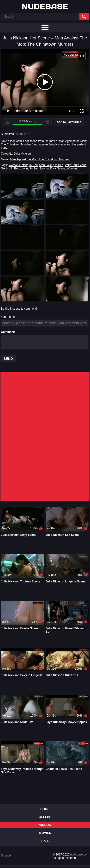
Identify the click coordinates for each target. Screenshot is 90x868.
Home (45, 809)
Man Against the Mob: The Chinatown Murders (40, 159)
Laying (44, 169)
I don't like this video (47, 122)
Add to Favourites (69, 122)
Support (6, 856)
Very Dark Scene (76, 165)
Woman (72, 169)
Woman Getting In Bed (23, 165)
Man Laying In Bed (51, 165)
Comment (8, 332)
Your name (8, 317)
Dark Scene (58, 169)
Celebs (45, 817)
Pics (45, 841)
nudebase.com (80, 855)
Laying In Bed (30, 169)
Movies (45, 833)
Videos (45, 825)
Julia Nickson (22, 154)
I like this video (7, 122)
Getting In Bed (10, 169)
